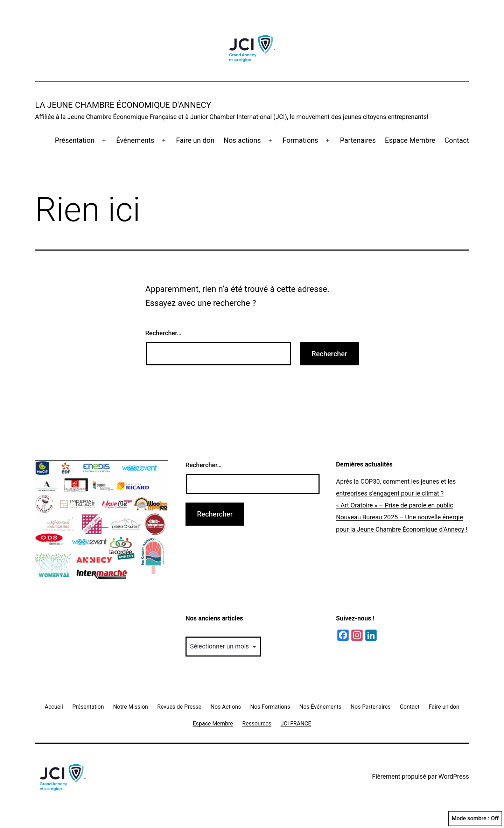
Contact (457, 140)
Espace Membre (410, 140)
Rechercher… (163, 333)
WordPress (454, 776)
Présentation (75, 140)
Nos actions (242, 140)
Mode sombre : (475, 819)
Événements (135, 140)
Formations (301, 140)
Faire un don (195, 140)
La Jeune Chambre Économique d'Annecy (123, 105)
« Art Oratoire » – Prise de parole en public (395, 505)
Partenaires (358, 140)
